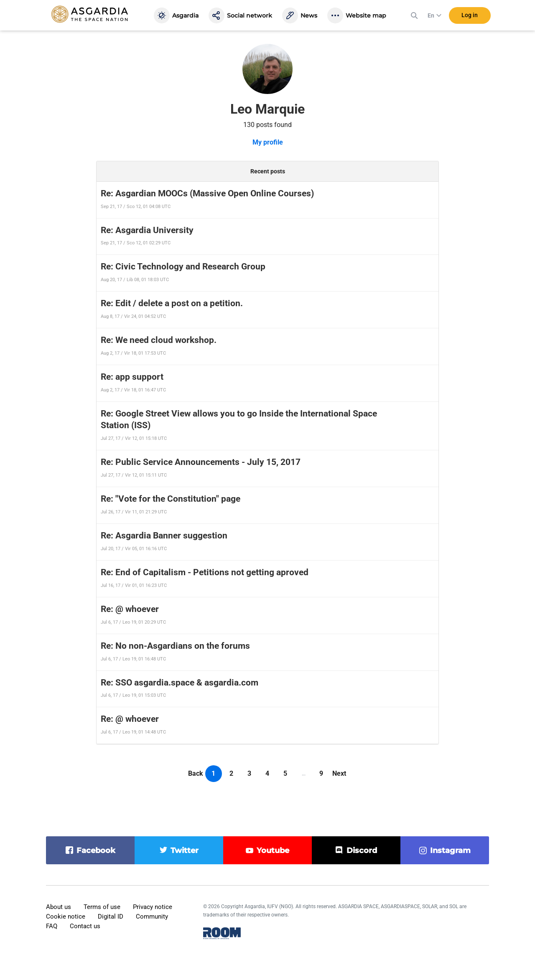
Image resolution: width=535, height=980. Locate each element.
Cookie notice (66, 917)
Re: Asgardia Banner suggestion (164, 536)
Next (339, 773)
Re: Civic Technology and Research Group (183, 267)
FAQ (52, 926)
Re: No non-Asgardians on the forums (175, 646)
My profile (268, 142)
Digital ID (111, 917)
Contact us (85, 926)
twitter (185, 851)
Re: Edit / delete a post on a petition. (172, 303)
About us (59, 907)
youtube (273, 851)
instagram (450, 851)
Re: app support (132, 377)
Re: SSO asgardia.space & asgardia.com (180, 683)
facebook (96, 851)
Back (196, 773)
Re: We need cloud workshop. (159, 340)
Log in (470, 16)
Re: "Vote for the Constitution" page (171, 499)
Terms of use (102, 907)
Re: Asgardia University (147, 230)
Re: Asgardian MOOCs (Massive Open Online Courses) (207, 193)
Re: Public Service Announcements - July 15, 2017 (201, 462)
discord (362, 851)
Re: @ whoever (130, 609)
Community (152, 917)
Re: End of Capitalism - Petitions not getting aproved (205, 572)
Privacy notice (153, 907)
